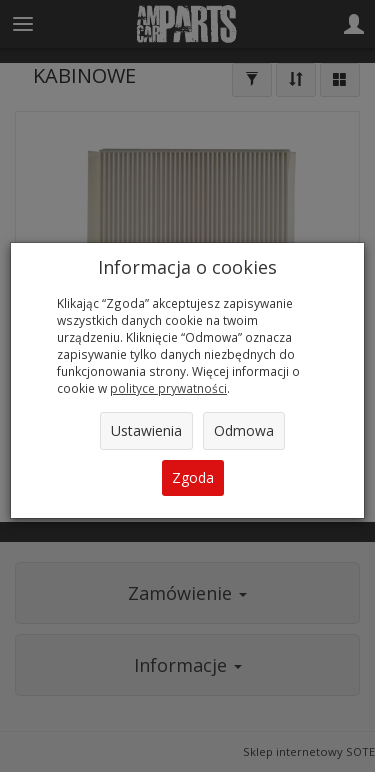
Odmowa (244, 430)
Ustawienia (146, 430)
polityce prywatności (168, 388)
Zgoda (193, 477)
